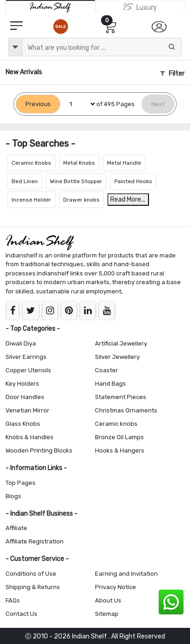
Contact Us (21, 614)
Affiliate (16, 528)
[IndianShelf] (50, 7)
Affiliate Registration (35, 541)
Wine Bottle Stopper (76, 181)
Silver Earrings (26, 357)
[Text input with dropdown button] (102, 47)
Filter (172, 74)
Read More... (128, 200)
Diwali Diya (21, 343)
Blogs (13, 496)
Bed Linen (25, 181)
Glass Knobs (23, 424)
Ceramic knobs (116, 424)
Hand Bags (110, 384)
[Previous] (38, 104)
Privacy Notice (116, 587)
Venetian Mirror (27, 410)
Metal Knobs (79, 163)
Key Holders (22, 384)
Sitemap (107, 614)
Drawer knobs (81, 200)
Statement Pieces (121, 397)
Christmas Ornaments (126, 410)
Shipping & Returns (33, 587)
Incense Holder (31, 200)
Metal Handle (124, 163)
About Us (108, 600)
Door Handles (25, 397)
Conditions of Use (31, 574)
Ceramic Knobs (31, 163)
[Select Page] (78, 104)
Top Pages (21, 483)
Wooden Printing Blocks (39, 450)
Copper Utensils (28, 370)
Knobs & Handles (30, 437)
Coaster (107, 370)
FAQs (13, 600)
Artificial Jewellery (121, 343)
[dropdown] (15, 47)
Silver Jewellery (117, 357)
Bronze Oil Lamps (119, 437)
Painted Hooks (133, 181)
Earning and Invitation (126, 574)
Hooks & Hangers (120, 450)
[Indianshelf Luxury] (140, 7)
